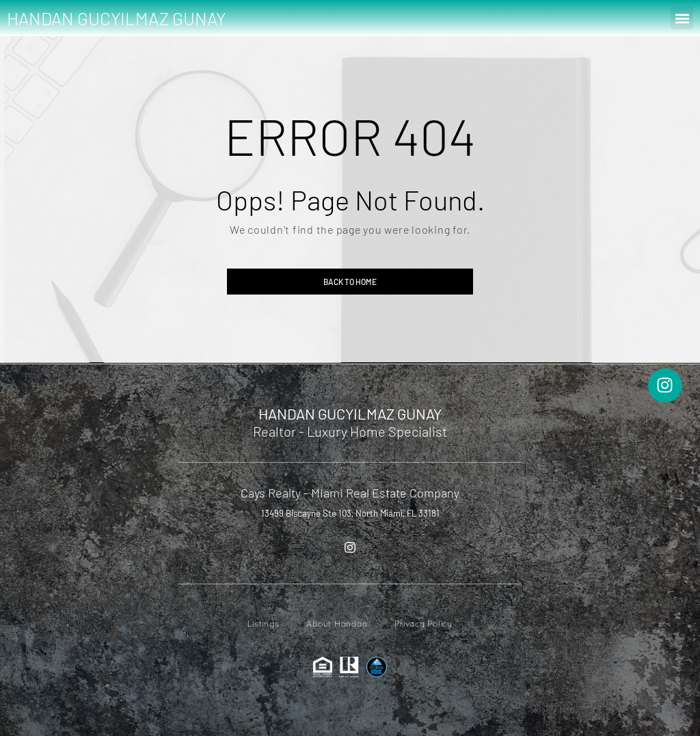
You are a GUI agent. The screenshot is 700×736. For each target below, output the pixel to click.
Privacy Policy (423, 624)
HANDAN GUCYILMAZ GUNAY (116, 18)
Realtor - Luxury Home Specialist (350, 431)
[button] (682, 18)
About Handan (337, 624)
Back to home (350, 282)
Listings (263, 624)
